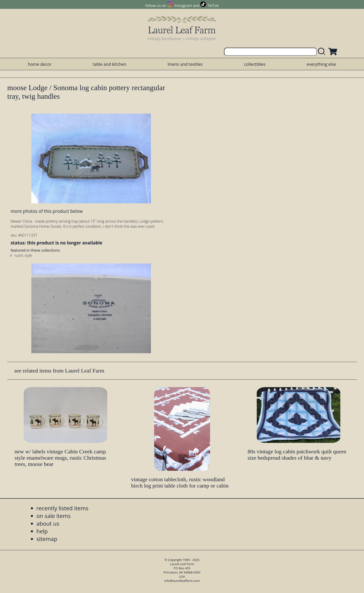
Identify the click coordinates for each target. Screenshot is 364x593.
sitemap (47, 539)
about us (48, 523)
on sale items (54, 516)
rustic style (23, 255)
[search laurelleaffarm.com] (323, 52)
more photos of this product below (47, 211)
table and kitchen (109, 64)
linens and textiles (185, 64)
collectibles (255, 64)
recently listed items (62, 508)
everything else (321, 64)
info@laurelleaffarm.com (182, 581)
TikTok (213, 6)
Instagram (183, 6)
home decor (40, 64)
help (42, 531)
